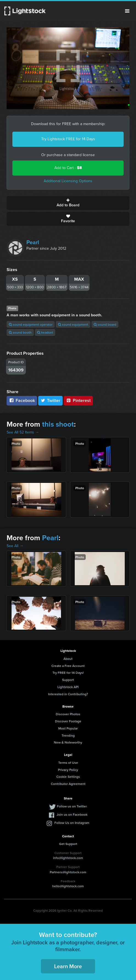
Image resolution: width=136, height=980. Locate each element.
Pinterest (78, 400)
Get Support (68, 844)
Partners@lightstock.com (68, 872)
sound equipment (73, 324)
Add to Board (68, 203)
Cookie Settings (68, 777)
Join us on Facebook (72, 814)
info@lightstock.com (68, 858)
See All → (15, 546)
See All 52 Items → (23, 432)
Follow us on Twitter (72, 806)
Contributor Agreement (68, 784)
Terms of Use (68, 763)
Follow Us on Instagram (72, 823)
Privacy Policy (68, 770)
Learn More (68, 966)
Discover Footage (68, 721)
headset (45, 332)
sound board (105, 324)
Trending (68, 735)
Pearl (33, 242)
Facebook (22, 400)
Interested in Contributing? (68, 694)
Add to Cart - (68, 168)
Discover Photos (68, 714)
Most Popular (68, 728)
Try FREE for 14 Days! (68, 673)
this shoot (58, 424)
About (68, 659)
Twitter (51, 400)
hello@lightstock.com (68, 886)
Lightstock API (68, 687)
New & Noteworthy (68, 742)
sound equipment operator (31, 324)
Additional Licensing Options (68, 181)
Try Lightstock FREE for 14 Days (68, 139)
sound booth (20, 332)
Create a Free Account (68, 666)
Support (68, 680)
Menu (127, 11)
